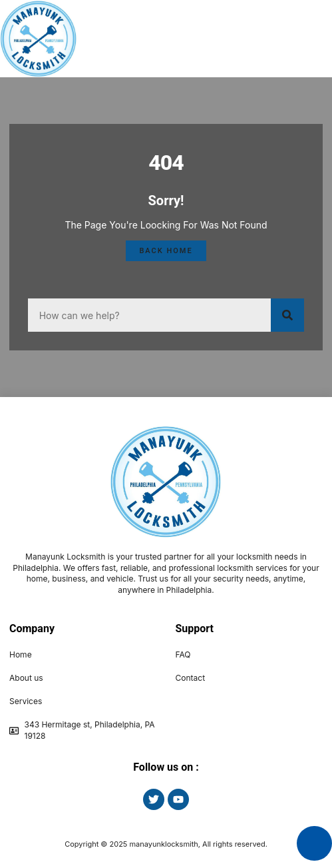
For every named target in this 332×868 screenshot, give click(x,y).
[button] (299, 39)
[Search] (287, 315)
